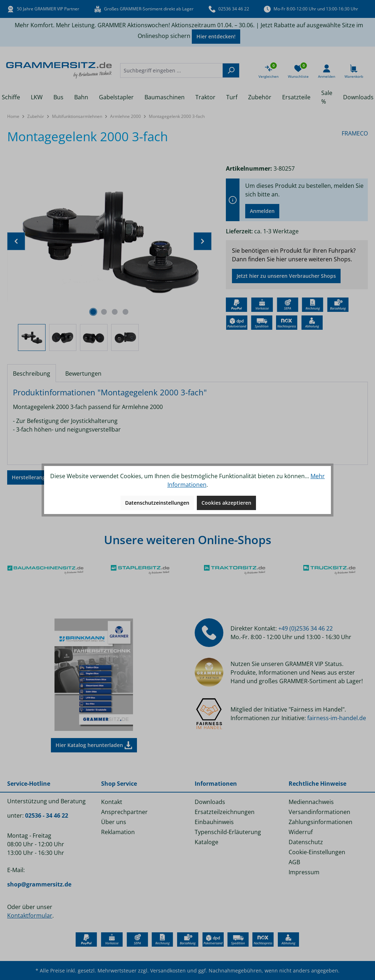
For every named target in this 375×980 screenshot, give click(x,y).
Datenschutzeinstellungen (157, 503)
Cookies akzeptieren (226, 503)
